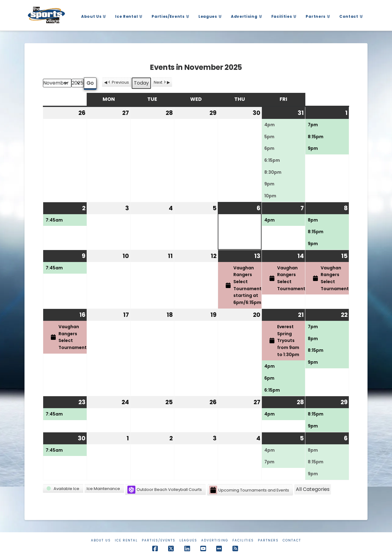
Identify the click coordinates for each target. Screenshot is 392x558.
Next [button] (160, 82)
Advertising (215, 540)
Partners (268, 540)
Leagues (188, 540)
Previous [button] (118, 82)
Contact (292, 540)
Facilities (243, 540)
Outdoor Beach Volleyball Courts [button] (165, 490)
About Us (101, 540)
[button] (63, 489)
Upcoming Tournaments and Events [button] (249, 490)
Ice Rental (126, 540)
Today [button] (141, 83)
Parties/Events (159, 540)
